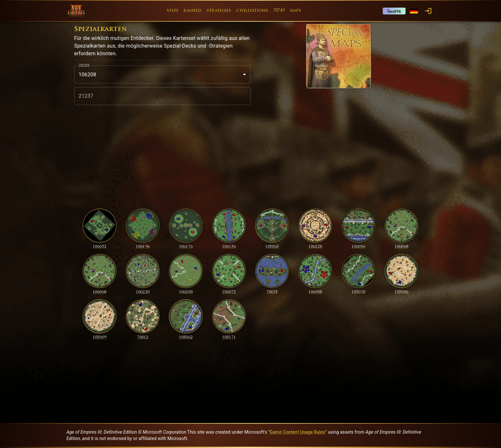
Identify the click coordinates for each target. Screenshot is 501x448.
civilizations (252, 11)
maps (296, 11)
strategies (219, 11)
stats (173, 11)
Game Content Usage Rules (297, 432)
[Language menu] (414, 11)
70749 (279, 11)
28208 (84, 65)
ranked (193, 11)
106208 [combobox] (87, 75)
